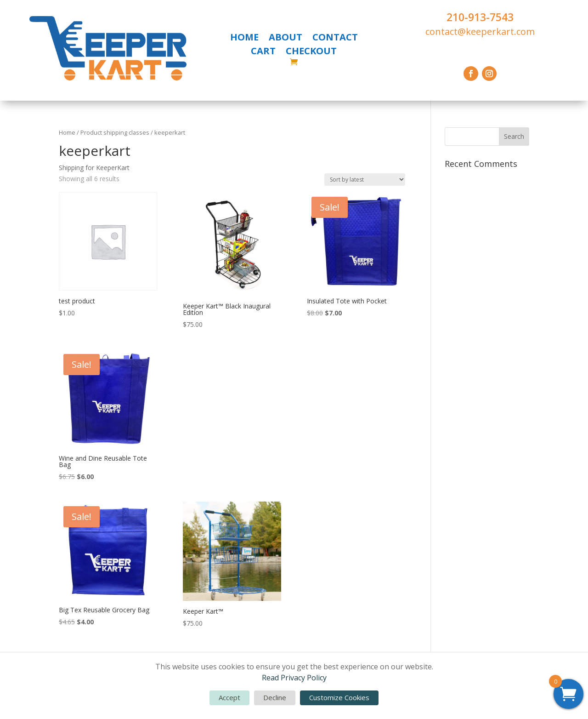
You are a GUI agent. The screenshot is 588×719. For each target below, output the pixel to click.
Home (67, 132)
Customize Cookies (339, 697)
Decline (275, 697)
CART (263, 52)
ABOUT (286, 39)
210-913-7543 (480, 17)
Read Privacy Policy (294, 678)
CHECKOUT (311, 52)
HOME (244, 39)
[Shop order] (365, 180)
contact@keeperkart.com (480, 31)
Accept (229, 697)
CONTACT (335, 39)
